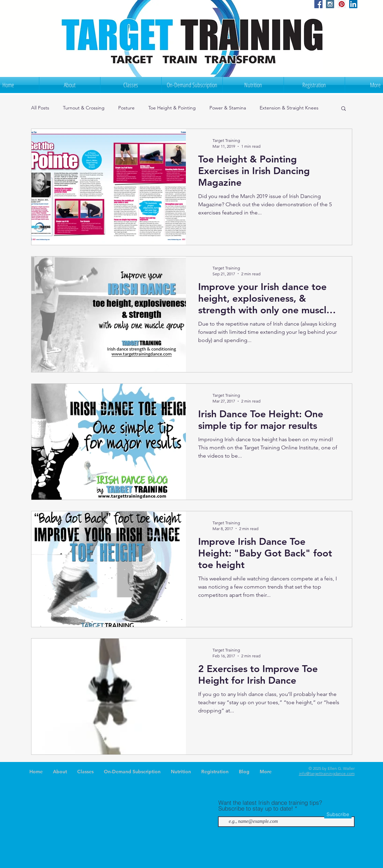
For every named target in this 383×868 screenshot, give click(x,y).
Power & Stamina (228, 108)
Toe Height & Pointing (172, 108)
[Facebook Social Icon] (318, 4)
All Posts (40, 108)
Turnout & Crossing (84, 108)
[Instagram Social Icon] (330, 4)
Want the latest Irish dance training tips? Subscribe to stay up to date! (270, 805)
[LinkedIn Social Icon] (353, 4)
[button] (344, 109)
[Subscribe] (338, 815)
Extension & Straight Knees (289, 108)
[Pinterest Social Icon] (342, 4)
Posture (126, 108)
